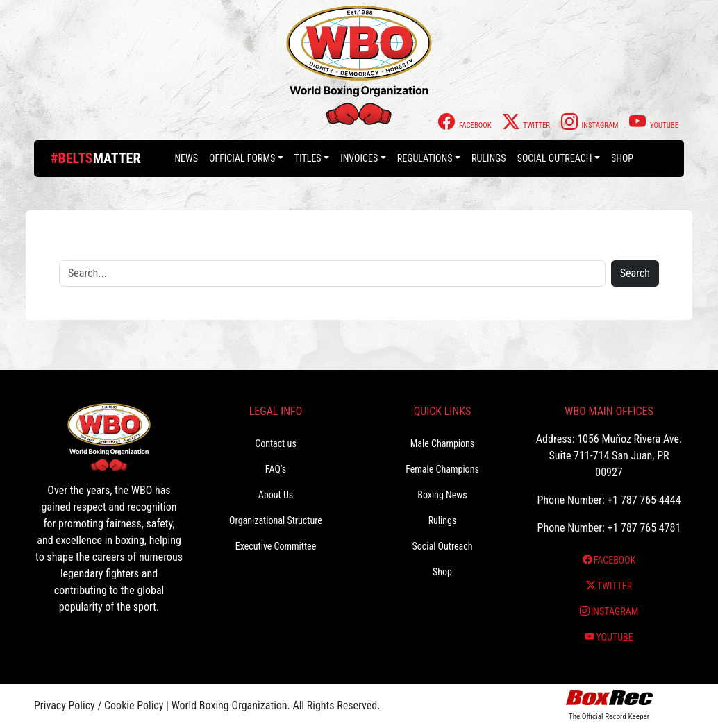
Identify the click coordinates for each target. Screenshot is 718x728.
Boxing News (442, 495)
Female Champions (442, 469)
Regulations (425, 158)
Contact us (276, 443)
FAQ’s (276, 469)
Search (635, 273)
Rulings (489, 158)
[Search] (332, 273)
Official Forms (242, 158)
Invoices (359, 158)
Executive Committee (276, 546)
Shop (622, 158)
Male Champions (443, 443)
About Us (276, 495)
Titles (308, 158)
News (186, 158)
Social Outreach (555, 158)
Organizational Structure (276, 520)
